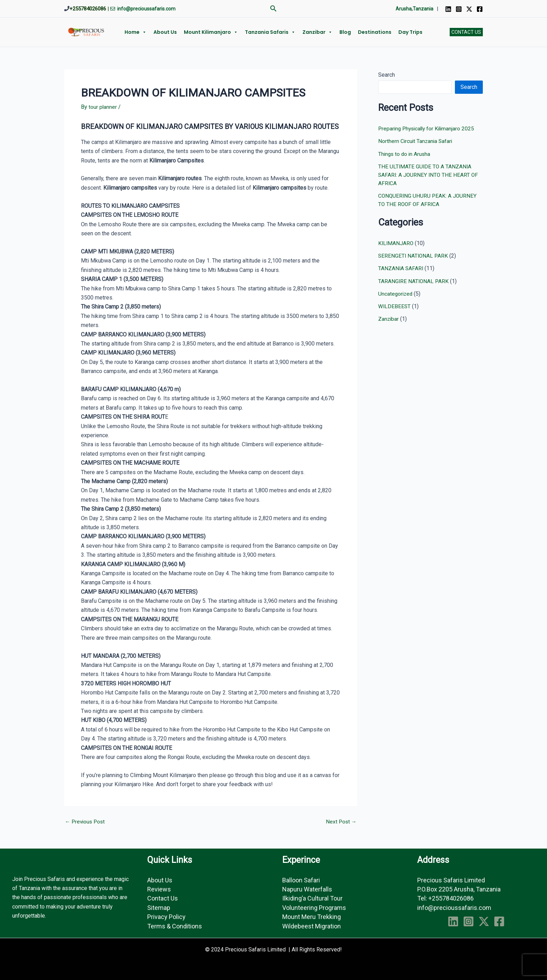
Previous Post (86, 822)
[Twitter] (469, 9)
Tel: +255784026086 (445, 898)
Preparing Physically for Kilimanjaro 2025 (428, 128)
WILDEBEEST (395, 306)
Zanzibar (317, 32)
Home (136, 32)
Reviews (159, 889)
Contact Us (163, 898)
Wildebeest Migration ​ (312, 926)
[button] (273, 9)
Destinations (375, 32)
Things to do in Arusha (405, 154)
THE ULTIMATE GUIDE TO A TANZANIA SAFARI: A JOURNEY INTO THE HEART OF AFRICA (429, 174)
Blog (345, 32)
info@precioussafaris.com (454, 908)
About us (165, 32)
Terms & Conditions (175, 926)
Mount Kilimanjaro (211, 32)
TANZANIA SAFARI (401, 268)
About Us (160, 880)
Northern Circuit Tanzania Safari (416, 141)
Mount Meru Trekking (312, 917)
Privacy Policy (166, 917)
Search (387, 75)
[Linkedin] (448, 9)
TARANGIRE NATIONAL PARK (414, 280)
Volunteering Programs (314, 908)
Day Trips (410, 32)
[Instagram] (459, 9)
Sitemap (159, 908)
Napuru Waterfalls (307, 889)
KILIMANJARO (396, 243)
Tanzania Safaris (270, 32)
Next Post (341, 822)
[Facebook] (480, 9)
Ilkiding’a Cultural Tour (312, 898)
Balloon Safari (301, 880)
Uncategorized (396, 293)
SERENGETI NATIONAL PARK (414, 255)
